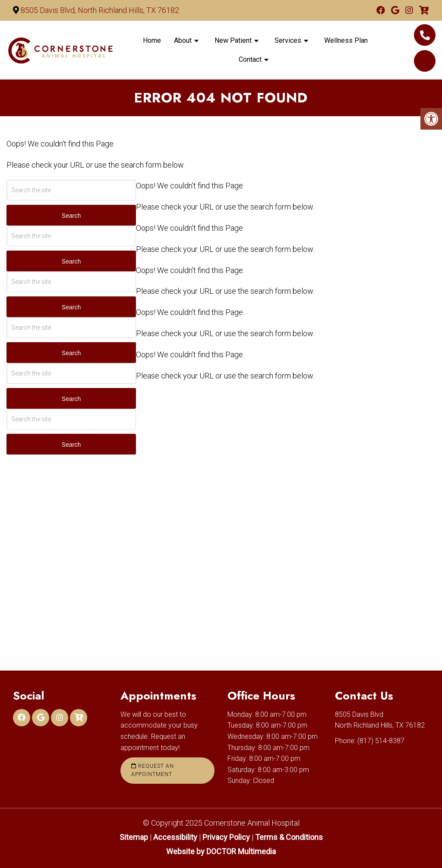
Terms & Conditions (289, 837)
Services (288, 40)
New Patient (233, 40)
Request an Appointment (153, 770)
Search (71, 216)
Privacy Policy (227, 837)
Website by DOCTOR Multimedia (221, 851)
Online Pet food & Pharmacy (425, 61)
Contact (250, 59)
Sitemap (134, 837)
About (183, 40)
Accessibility (175, 837)
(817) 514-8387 (425, 35)
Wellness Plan (346, 40)
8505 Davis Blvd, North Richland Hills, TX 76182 (100, 10)
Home (152, 40)
